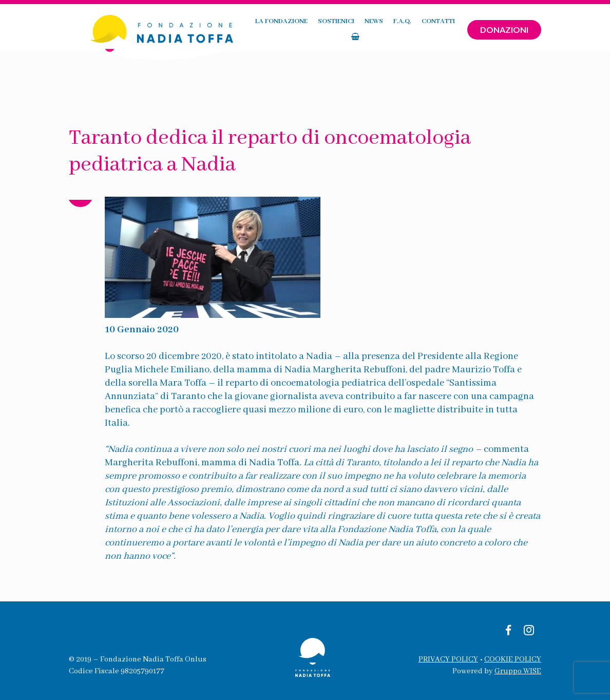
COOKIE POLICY (513, 659)
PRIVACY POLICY (448, 659)
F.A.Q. (370, 30)
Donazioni (504, 30)
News (342, 30)
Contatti (406, 30)
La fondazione (250, 30)
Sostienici (304, 30)
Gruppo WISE (518, 671)
